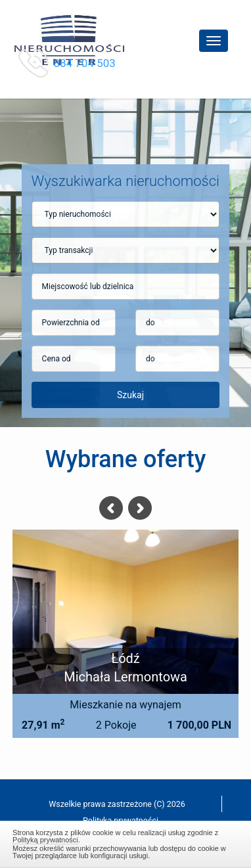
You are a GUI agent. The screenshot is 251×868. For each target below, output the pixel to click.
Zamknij (126, 842)
